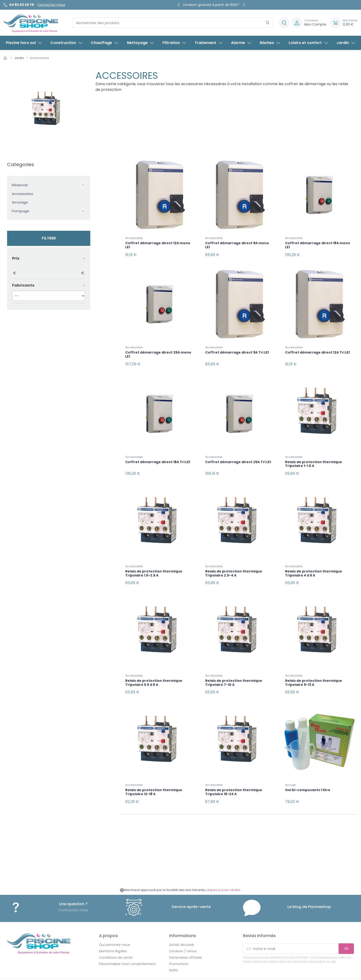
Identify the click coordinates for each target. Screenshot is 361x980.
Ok (346, 931)
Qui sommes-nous (115, 927)
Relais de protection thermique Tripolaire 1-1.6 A (314, 458)
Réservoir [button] (49, 185)
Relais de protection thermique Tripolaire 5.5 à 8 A (154, 671)
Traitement (209, 43)
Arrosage (20, 202)
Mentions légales (113, 933)
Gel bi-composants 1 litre (308, 775)
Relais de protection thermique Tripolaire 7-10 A (234, 671)
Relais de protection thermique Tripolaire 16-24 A (234, 777)
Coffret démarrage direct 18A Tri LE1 (158, 456)
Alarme (241, 43)
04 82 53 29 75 (22, 5)
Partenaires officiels (186, 940)
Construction (66, 43)
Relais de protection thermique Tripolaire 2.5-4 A (234, 564)
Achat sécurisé (182, 927)
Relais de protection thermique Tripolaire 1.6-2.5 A (154, 564)
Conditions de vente (116, 940)
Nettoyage (140, 43)
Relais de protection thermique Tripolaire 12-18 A (154, 777)
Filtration (174, 43)
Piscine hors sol (24, 43)
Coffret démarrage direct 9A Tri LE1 (237, 350)
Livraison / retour (183, 933)
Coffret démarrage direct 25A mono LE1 (158, 352)
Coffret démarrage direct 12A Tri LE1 (318, 350)
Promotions (179, 946)
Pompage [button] (49, 211)
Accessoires (22, 194)
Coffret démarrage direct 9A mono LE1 (237, 245)
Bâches (270, 43)
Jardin (346, 43)
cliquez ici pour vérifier (223, 872)
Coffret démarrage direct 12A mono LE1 (158, 245)
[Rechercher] (268, 23)
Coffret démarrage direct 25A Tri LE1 (238, 456)
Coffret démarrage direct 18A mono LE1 (318, 245)
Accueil (290, 770)
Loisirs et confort (308, 43)
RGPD (174, 953)
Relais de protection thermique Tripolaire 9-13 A (314, 671)
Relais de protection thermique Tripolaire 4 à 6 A (314, 564)
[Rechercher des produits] (173, 23)
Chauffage (104, 43)
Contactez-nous (51, 5)
